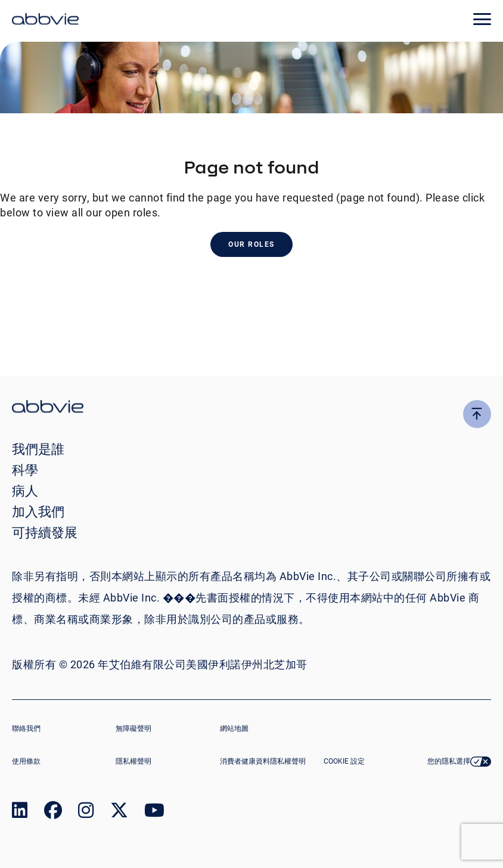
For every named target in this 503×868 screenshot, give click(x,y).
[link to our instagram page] (86, 813)
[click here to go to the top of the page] (477, 414)
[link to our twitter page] (119, 813)
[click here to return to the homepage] (45, 21)
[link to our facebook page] (53, 813)
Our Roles (251, 244)
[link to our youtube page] (154, 813)
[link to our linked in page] (20, 813)
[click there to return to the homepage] (251, 408)
